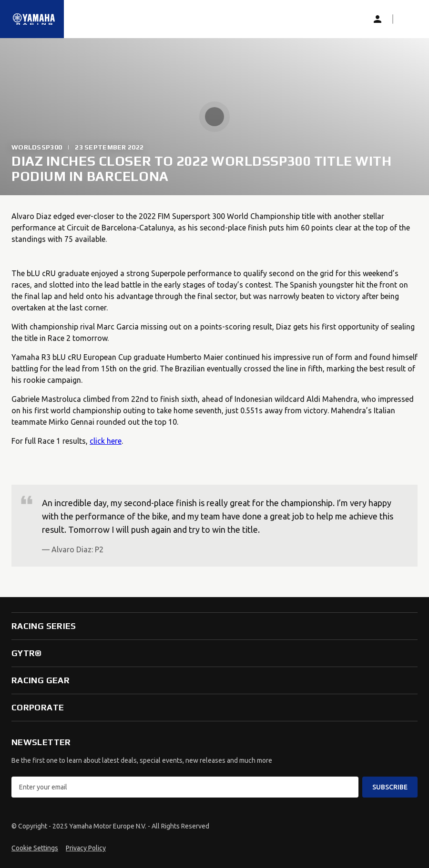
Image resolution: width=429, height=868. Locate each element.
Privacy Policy (86, 848)
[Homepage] (34, 19)
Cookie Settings (35, 848)
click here (106, 441)
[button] (408, 19)
